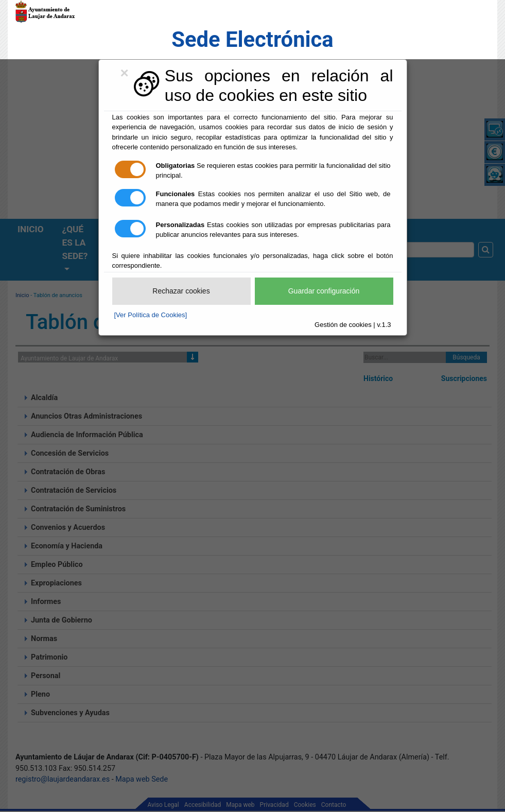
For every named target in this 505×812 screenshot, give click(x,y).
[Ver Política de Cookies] (151, 315)
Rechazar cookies (181, 291)
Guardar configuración (324, 291)
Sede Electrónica (252, 39)
